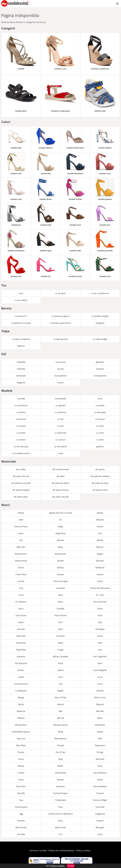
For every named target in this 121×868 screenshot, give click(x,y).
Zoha (100, 834)
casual (60, 383)
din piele (61, 476)
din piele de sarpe (100, 483)
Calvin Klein (21, 574)
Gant (60, 622)
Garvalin (21, 629)
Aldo (21, 520)
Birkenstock (60, 554)
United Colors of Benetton (60, 814)
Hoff (100, 643)
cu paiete (21, 433)
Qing (60, 759)
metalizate (21, 376)
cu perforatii (60, 433)
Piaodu (21, 752)
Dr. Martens (21, 602)
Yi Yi (60, 834)
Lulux (100, 684)
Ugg (21, 814)
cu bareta (21, 412)
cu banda (100, 405)
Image (61, 650)
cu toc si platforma (100, 293)
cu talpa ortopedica (21, 339)
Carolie (21, 581)
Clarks (100, 581)
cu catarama (61, 412)
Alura (21, 533)
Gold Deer (21, 636)
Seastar (60, 780)
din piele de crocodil (21, 483)
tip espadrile (60, 376)
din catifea (21, 469)
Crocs (21, 595)
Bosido (60, 561)
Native (100, 732)
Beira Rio (21, 547)
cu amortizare (21, 405)
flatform (21, 346)
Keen (100, 663)
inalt (21, 293)
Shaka (100, 780)
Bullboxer (100, 568)
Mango (21, 698)
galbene (100, 446)
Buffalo (60, 568)
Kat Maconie (21, 663)
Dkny (61, 595)
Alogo (60, 527)
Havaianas (21, 643)
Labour (60, 670)
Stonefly (21, 793)
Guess (100, 636)
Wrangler (100, 827)
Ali (60, 520)
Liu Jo (100, 677)
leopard (100, 369)
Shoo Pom (21, 786)
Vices (61, 821)
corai (100, 399)
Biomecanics (21, 554)
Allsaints (100, 520)
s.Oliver (21, 773)
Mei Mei (100, 711)
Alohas (100, 527)
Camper (60, 574)
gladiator (100, 362)
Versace (21, 821)
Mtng (60, 732)
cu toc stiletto (21, 300)
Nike (100, 739)
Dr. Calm (100, 595)
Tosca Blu (100, 807)
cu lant (60, 426)
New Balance (60, 739)
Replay (21, 766)
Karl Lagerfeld (100, 656)
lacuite (60, 369)
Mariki (21, 704)
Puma (21, 759)
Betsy (60, 547)
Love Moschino (21, 684)
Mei (60, 711)
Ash (21, 540)
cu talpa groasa (60, 339)
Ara (100, 533)
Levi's (60, 677)
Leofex (21, 677)
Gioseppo (100, 629)
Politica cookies (83, 851)
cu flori (60, 419)
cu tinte (100, 440)
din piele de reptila (60, 483)
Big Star (100, 547)
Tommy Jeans (21, 807)
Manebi (100, 691)
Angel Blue (60, 533)
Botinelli (100, 561)
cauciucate (60, 362)
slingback (100, 323)
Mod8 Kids (100, 725)
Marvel (60, 704)
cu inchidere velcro (21, 453)
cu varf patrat (60, 446)
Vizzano (100, 821)
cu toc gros (60, 293)
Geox (60, 629)
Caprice (100, 574)
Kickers (21, 670)
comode (21, 399)
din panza (100, 469)
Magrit (60, 691)
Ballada (60, 540)
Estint (100, 609)
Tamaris (100, 793)
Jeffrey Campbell (60, 656)
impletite (21, 369)
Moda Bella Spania (21, 732)
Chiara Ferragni (60, 581)
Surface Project (60, 793)
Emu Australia (100, 602)
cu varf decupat (21, 446)
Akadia (100, 513)
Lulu (60, 684)
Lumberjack (21, 691)
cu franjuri (100, 419)
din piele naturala (60, 497)
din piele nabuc (21, 497)
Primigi (100, 752)
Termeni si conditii (38, 851)
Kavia (61, 663)
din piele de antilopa (100, 476)
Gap (100, 622)
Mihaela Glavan (60, 725)
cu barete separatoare (60, 323)
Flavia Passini (61, 615)
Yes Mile (21, 834)
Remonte (100, 759)
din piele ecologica (21, 490)
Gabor (21, 622)
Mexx (100, 718)
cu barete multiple (100, 316)
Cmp (21, 588)
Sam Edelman (100, 773)
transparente (100, 376)
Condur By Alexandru (100, 588)
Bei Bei (100, 540)
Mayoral (100, 704)
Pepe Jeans (100, 745)
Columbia (60, 588)
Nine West (21, 745)
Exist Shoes (21, 615)
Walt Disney (21, 827)
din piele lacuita (100, 490)
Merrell (61, 718)
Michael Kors (21, 725)
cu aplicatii (60, 405)
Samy (21, 780)
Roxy (100, 766)
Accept (71, 866)
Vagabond (100, 814)
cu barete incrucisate (21, 323)
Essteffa (60, 609)
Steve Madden (100, 786)
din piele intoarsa (60, 490)
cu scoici (100, 433)
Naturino (21, 739)
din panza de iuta (21, 476)
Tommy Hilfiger (100, 800)
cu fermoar (21, 419)
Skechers (60, 786)
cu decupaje (100, 412)
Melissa (21, 718)
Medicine (21, 711)
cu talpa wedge (100, 339)
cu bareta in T (21, 316)
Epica (21, 609)
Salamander (60, 773)
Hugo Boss (21, 650)
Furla (100, 615)
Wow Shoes (61, 827)
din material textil (60, 469)
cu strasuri (60, 440)
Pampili (60, 745)
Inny (100, 650)
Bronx (21, 568)
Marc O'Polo (60, 698)
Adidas (21, 513)
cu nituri (100, 426)
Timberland (61, 800)
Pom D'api (60, 752)
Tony (60, 807)
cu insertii (21, 426)
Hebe (61, 643)
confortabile (60, 399)
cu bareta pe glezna (60, 316)
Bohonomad (21, 561)
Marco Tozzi (100, 698)
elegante (21, 383)
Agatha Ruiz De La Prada (61, 513)
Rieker (60, 766)
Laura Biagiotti (100, 670)
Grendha (60, 636)
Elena (60, 602)
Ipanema (21, 656)
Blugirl (100, 554)
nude (60, 453)
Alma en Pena (21, 527)
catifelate (21, 362)
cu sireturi (21, 440)
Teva (21, 800)
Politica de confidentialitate (61, 851)
